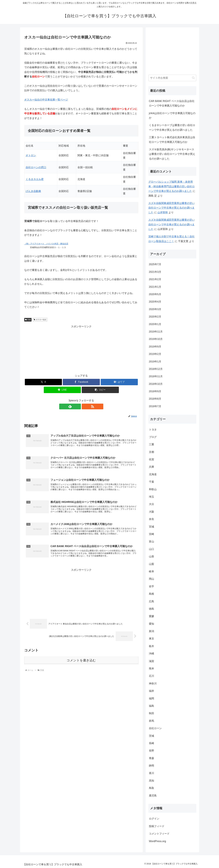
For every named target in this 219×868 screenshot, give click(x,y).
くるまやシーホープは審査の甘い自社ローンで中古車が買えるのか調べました (172, 127)
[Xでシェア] (43, 382)
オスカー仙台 (40, 320)
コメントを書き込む (81, 663)
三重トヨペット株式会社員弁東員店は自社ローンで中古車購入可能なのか (172, 140)
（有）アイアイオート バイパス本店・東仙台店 (46, 244)
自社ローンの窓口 (36, 167)
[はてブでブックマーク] (119, 382)
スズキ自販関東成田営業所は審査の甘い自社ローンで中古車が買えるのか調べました (171, 208)
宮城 (28, 320)
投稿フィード (157, 826)
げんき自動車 (33, 191)
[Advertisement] (81, 349)
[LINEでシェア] (62, 390)
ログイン (154, 819)
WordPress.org (158, 841)
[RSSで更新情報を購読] (85, 406)
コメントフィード (159, 834)
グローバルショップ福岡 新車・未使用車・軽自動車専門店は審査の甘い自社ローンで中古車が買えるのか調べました (171, 186)
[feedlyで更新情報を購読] (78, 406)
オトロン (31, 155)
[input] (172, 78)
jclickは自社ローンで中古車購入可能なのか (172, 115)
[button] (100, 390)
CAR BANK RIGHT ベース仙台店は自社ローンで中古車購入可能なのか (172, 103)
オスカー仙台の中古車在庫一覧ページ (46, 100)
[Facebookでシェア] (81, 382)
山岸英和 (163, 212)
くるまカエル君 (35, 179)
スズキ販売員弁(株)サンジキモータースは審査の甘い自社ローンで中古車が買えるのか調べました (172, 154)
